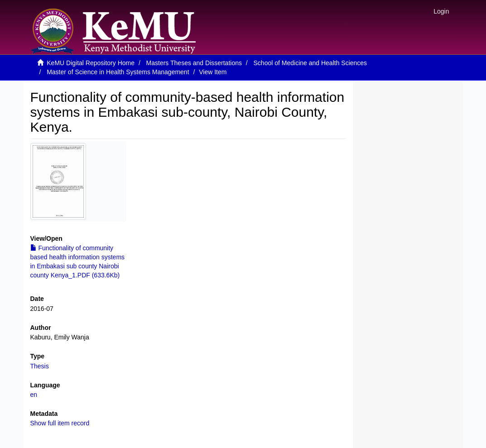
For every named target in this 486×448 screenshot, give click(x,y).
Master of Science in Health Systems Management (118, 72)
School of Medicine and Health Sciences (310, 63)
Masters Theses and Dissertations (194, 63)
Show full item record (60, 423)
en (34, 395)
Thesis (40, 366)
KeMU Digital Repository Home (91, 63)
